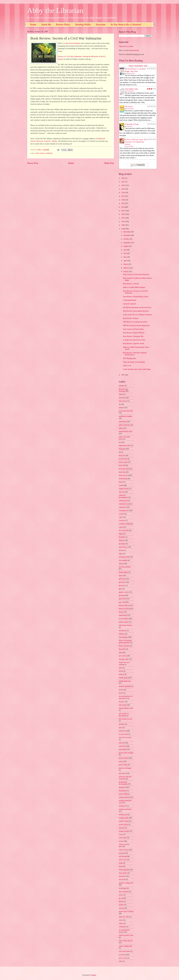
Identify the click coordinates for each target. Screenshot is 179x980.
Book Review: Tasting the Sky (133, 336)
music (121, 693)
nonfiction (49, 153)
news (121, 728)
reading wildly (124, 818)
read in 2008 (123, 794)
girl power (122, 582)
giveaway (122, 586)
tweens (121, 908)
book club (122, 465)
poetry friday (123, 765)
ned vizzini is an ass (126, 719)
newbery (122, 724)
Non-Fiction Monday (73, 43)
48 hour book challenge (123, 390)
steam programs (124, 870)
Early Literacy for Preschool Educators (136, 274)
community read (124, 504)
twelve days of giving (126, 911)
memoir (121, 674)
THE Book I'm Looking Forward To (135, 322)
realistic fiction (124, 821)
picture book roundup (126, 753)
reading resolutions (125, 809)
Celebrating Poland (129, 300)
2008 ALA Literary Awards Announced (136, 326)
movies (121, 690)
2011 (123, 218)
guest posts (123, 599)
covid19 (121, 514)
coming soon (123, 501)
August (126, 246)
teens (121, 895)
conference (123, 507)
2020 (123, 185)
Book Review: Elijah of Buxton (134, 333)
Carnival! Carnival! (130, 304)
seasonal (122, 853)
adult (121, 394)
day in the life (123, 530)
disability (122, 537)
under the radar (124, 917)
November (127, 235)
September (127, 243)
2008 (123, 229)
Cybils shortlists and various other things (137, 369)
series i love (123, 860)
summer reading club (126, 883)
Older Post (109, 163)
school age (122, 838)
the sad (121, 898)
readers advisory (124, 797)
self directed (123, 856)
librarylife (122, 649)
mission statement (125, 686)
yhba (120, 961)
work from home (124, 951)
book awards (123, 462)
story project (123, 873)
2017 (123, 196)
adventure (122, 398)
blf (120, 452)
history (121, 612)
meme (121, 671)
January (126, 272)
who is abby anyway (126, 941)
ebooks (121, 550)
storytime (122, 876)
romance (122, 828)
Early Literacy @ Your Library (133, 329)
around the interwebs (126, 411)
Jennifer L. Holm (131, 73)
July (125, 250)
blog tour (122, 456)
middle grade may (125, 681)
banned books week (125, 432)
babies (121, 428)
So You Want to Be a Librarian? (126, 24)
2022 (123, 178)
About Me (46, 24)
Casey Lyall (129, 126)
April (125, 261)
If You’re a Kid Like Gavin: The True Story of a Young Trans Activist (136, 142)
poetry (121, 761)
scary (121, 834)
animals (121, 408)
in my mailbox (124, 619)
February (127, 268)
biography (122, 449)
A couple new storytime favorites (134, 340)
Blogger (94, 975)
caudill (121, 485)
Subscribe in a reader (126, 46)
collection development (123, 496)
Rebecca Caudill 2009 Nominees (134, 287)
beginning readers (125, 446)
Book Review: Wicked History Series (136, 297)
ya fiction (122, 955)
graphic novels (124, 592)
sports (121, 866)
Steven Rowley (130, 109)
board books (123, 459)
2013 (123, 211)
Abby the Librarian (55, 10)
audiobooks (123, 422)
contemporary (124, 511)
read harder (123, 791)
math (121, 668)
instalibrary (123, 631)
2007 (123, 375)
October (126, 239)
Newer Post (33, 163)
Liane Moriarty (130, 91)
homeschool (123, 615)
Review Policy (63, 24)
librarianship (123, 637)
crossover (122, 520)
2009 (123, 225)
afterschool (123, 401)
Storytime (101, 24)
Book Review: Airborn (131, 318)
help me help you (125, 605)
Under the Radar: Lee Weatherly (134, 362)
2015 (123, 203)
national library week (126, 708)
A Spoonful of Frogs (132, 124)
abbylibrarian (134, 50)
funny (121, 576)
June (125, 253)
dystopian (122, 544)
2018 (123, 193)
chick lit (122, 492)
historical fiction (124, 609)
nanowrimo (123, 705)
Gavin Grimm (130, 146)
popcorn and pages (125, 768)
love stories (123, 656)
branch (121, 482)
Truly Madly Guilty (131, 89)
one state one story (125, 737)
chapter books (124, 489)
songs (121, 863)
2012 (123, 214)
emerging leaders (125, 557)
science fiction (124, 850)
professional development (123, 783)
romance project (124, 831)
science (121, 841)
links (120, 653)
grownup (122, 595)
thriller (121, 901)
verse (121, 920)
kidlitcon (122, 634)
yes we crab (123, 958)
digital (121, 534)
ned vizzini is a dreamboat (124, 715)
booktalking (123, 479)
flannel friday (123, 572)
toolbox (121, 905)
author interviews (125, 425)
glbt (120, 589)
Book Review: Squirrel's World (133, 344)
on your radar (123, 734)
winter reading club (125, 946)
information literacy (126, 625)
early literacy (123, 547)
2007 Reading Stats (129, 358)
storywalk (122, 880)
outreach (122, 743)
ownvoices (122, 746)
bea (120, 442)
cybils (121, 527)
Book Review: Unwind (131, 284)
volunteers (122, 927)
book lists (122, 472)
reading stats (123, 815)
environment (123, 560)
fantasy (121, 564)
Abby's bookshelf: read (138, 66)
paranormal (123, 749)
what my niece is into (126, 935)
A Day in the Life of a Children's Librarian (137, 315)
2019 (123, 189)
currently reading (125, 524)
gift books (122, 579)
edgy (120, 554)
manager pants (124, 659)
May (125, 257)
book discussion (124, 469)
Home (33, 24)
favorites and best (125, 567)
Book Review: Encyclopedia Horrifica (136, 311)
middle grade (123, 678)
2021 (123, 182)
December (127, 232)
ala (120, 404)
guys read (122, 602)
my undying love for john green (126, 697)
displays (122, 540)
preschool (122, 773)
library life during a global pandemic (125, 642)
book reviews (40, 153)
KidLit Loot (127, 366)
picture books (123, 758)
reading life (123, 806)
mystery (121, 702)
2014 (123, 207)
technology (123, 888)
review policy (123, 825)
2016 (123, 200)
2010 (123, 222)
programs (122, 787)
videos (121, 923)
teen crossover (124, 892)
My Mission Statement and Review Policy (137, 307)
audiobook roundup (125, 416)
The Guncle (129, 107)
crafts (121, 517)
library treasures (124, 646)
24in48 (121, 386)
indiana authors (124, 622)
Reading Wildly (83, 24)
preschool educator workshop (125, 778)
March (126, 264)
